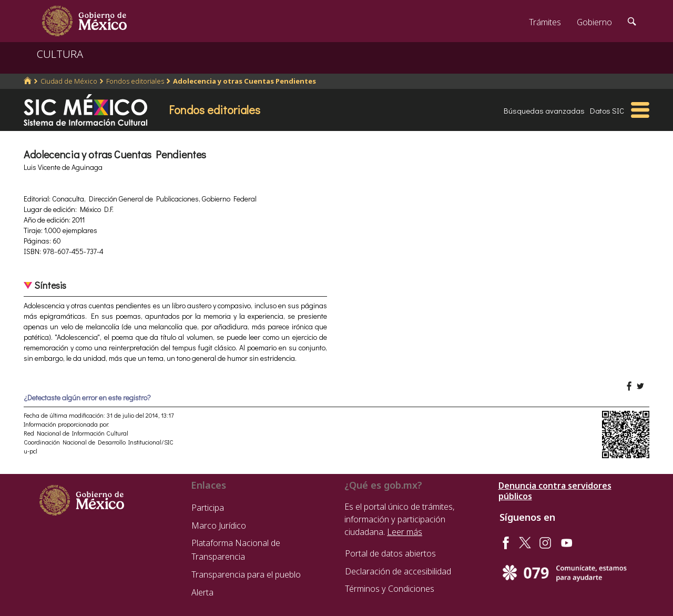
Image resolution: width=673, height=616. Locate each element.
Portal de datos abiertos (390, 553)
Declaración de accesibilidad (398, 571)
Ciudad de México (69, 81)
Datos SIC (607, 110)
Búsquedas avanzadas (544, 110)
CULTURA (60, 54)
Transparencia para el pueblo (246, 574)
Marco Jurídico (219, 526)
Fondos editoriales (135, 81)
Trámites (545, 22)
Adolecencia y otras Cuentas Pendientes (244, 81)
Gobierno (594, 22)
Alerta (202, 592)
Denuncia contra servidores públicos (555, 491)
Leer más (405, 532)
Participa (208, 508)
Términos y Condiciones (390, 589)
